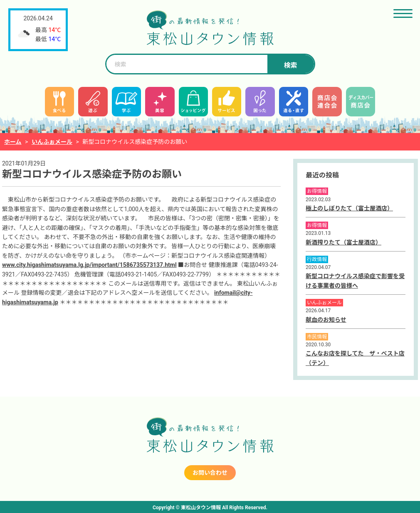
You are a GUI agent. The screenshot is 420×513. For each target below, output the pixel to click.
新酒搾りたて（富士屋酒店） (343, 242)
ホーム (13, 142)
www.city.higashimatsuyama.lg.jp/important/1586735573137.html (89, 265)
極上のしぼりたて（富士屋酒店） (349, 208)
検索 (290, 65)
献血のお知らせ (326, 320)
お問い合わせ (210, 473)
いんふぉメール (52, 142)
